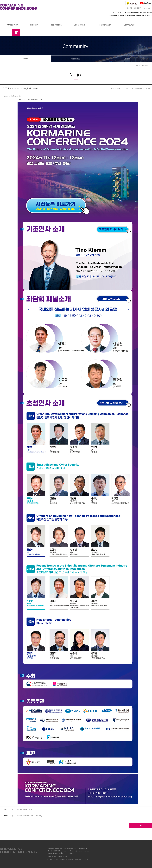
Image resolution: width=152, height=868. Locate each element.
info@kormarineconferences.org (78, 851)
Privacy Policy (51, 857)
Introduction (12, 25)
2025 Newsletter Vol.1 (26, 809)
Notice (25, 59)
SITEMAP (138, 8)
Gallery (127, 59)
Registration (56, 25)
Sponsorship (80, 25)
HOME (130, 8)
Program (34, 25)
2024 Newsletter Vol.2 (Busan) (29, 816)
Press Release (76, 59)
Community (129, 25)
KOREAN (147, 8)
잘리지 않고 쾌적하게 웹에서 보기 (31, 99)
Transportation (104, 25)
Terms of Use (63, 857)
